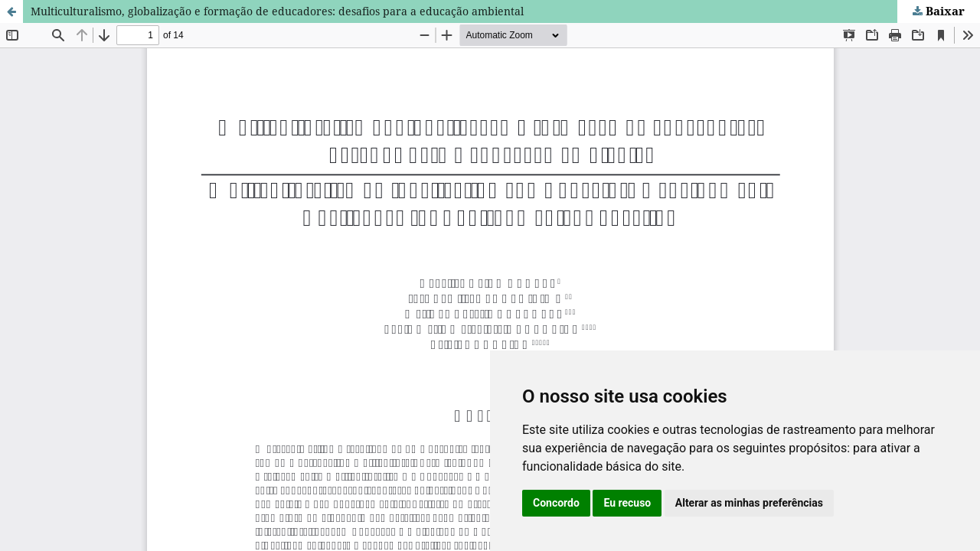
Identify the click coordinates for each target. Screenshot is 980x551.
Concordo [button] (556, 503)
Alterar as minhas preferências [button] (749, 503)
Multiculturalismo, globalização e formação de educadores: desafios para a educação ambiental (277, 11)
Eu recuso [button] (627, 503)
